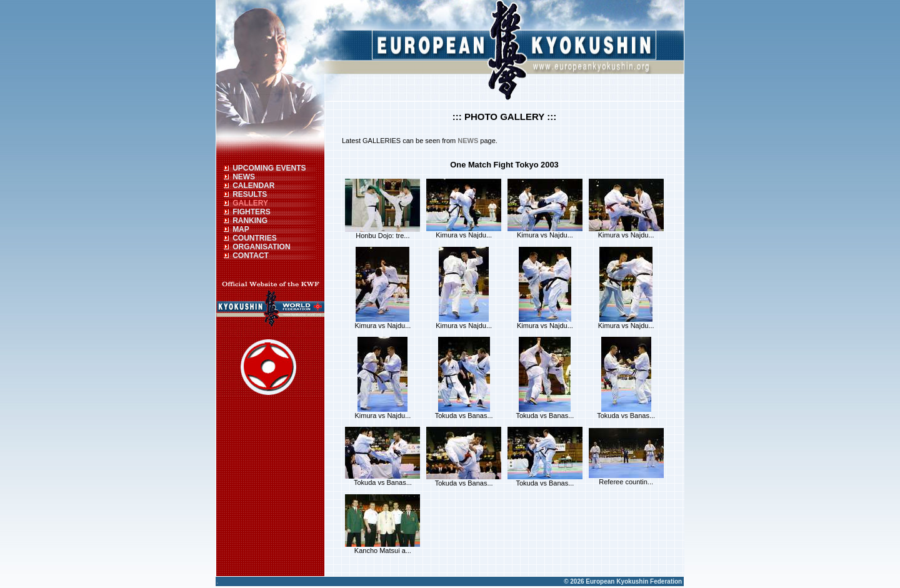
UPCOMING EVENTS (269, 168)
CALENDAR (253, 186)
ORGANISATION (261, 247)
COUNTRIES (255, 238)
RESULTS (250, 194)
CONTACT (251, 256)
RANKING (250, 221)
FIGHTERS (252, 212)
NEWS (244, 177)
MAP (241, 229)
